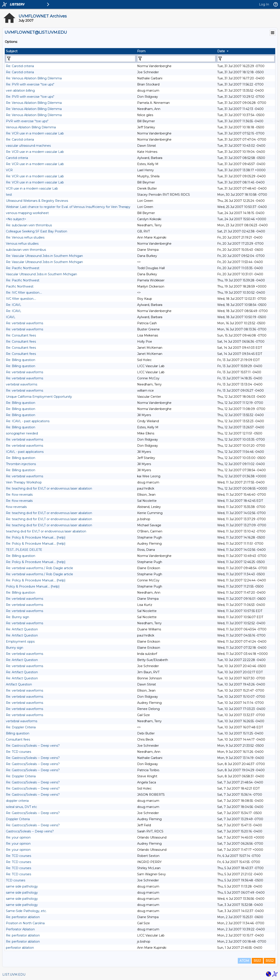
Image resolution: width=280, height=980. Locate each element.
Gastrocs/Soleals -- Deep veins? (30, 831)
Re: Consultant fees (21, 335)
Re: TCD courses (18, 752)
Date (221, 51)
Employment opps (20, 642)
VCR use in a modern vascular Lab (32, 188)
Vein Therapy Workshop (24, 482)
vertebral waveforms (22, 384)
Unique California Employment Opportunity (39, 397)
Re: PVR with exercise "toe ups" (30, 84)
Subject (12, 51)
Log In (264, 4)
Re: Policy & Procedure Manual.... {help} (36, 537)
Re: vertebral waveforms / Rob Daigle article (39, 568)
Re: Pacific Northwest (23, 268)
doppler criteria (17, 801)
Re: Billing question (21, 360)
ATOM (244, 961)
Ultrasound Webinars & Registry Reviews (37, 201)
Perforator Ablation (20, 929)
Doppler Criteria (18, 819)
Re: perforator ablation (23, 917)
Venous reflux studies (22, 244)
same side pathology (22, 886)
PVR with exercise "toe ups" (27, 121)
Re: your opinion (18, 837)
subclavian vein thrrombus (26, 250)
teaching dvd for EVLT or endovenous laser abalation (46, 531)
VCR (9, 170)
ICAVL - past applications (25, 452)
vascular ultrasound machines (28, 146)
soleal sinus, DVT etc (21, 807)
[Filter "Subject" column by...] (71, 59)
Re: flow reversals (19, 495)
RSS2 (270, 961)
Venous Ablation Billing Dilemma (31, 127)
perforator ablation (20, 948)
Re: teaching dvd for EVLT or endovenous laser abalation (49, 488)
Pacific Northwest (20, 286)
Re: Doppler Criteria (21, 727)
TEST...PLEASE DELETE (24, 550)
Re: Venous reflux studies (25, 237)
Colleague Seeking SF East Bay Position (37, 231)
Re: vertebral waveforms (24, 323)
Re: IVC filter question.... (24, 293)
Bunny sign (15, 648)
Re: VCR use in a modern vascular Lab (35, 133)
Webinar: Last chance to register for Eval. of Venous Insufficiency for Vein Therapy (68, 207)
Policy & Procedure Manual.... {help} (33, 586)
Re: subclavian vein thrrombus (29, 225)
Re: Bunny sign (17, 617)
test (9, 195)
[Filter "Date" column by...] (246, 59)
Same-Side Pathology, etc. (26, 911)
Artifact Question (19, 684)
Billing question (18, 733)
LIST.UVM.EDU (14, 975)
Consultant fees (18, 739)
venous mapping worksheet (27, 213)
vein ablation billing (20, 91)
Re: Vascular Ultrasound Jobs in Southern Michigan (44, 256)
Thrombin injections (21, 464)
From (141, 51)
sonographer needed (22, 433)
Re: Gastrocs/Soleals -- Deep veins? (33, 746)
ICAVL (11, 317)
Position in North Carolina (25, 923)
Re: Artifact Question (22, 629)
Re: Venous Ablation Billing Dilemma (34, 78)
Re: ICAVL (14, 305)
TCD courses (16, 880)
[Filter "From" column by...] (176, 59)
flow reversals (16, 507)
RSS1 (257, 961)
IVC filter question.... (21, 299)
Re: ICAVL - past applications (28, 421)
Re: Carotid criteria (20, 66)
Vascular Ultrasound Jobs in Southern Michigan (41, 274)
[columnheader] (70, 51)
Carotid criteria (17, 158)
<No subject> (16, 219)
